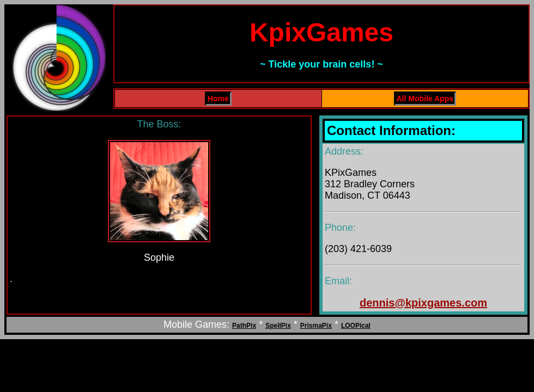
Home (218, 99)
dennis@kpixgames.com (423, 303)
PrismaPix (316, 326)
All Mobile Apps (425, 99)
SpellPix (278, 326)
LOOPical (356, 326)
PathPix (244, 326)
